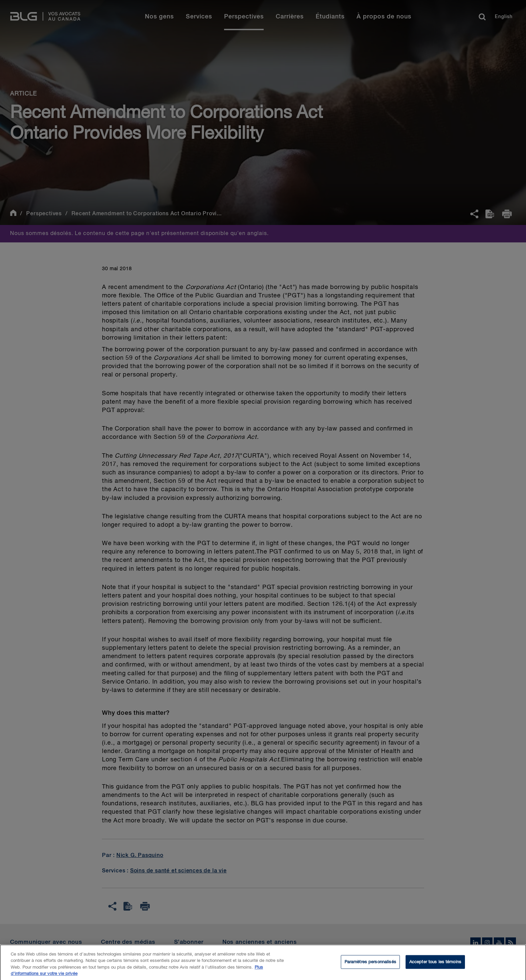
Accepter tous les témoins (435, 964)
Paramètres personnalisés (370, 964)
